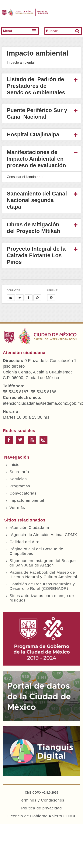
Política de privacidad (41, 808)
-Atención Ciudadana (29, 527)
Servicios (18, 479)
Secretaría (19, 472)
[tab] (41, 86)
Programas (20, 486)
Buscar (52, 31)
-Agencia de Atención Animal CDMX (43, 535)
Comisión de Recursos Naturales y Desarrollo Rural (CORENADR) (42, 586)
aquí (40, 177)
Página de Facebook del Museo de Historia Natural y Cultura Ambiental (43, 574)
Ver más (17, 507)
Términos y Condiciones (41, 800)
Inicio (14, 465)
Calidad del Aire (24, 542)
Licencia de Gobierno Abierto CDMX (41, 816)
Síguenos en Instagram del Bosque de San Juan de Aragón (43, 563)
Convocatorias (23, 493)
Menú (7, 31)
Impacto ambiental (27, 500)
